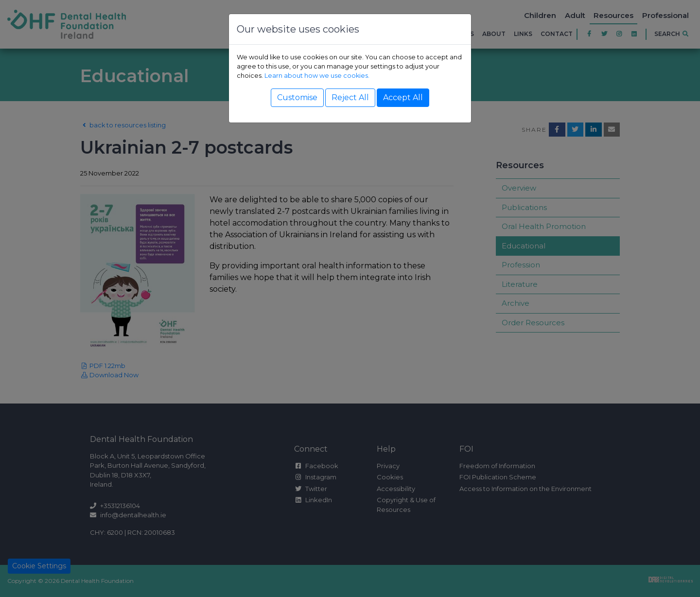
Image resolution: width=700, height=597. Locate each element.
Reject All (350, 97)
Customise (297, 97)
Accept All (403, 97)
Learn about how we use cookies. (317, 76)
